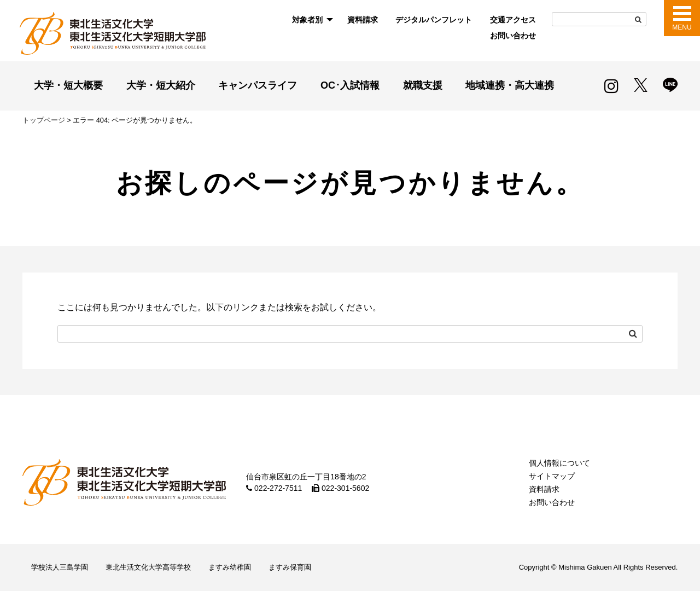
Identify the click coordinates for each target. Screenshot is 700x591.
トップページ (44, 120)
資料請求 (363, 20)
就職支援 (423, 85)
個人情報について (559, 463)
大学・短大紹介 (161, 85)
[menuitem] (311, 20)
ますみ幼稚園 (230, 567)
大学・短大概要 (68, 85)
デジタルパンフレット (434, 20)
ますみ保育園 (290, 567)
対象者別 (307, 20)
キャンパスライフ (258, 85)
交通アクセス (513, 20)
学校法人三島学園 (60, 567)
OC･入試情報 (350, 85)
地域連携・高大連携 (510, 85)
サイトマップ (552, 476)
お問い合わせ (513, 36)
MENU (682, 27)
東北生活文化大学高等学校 (148, 567)
